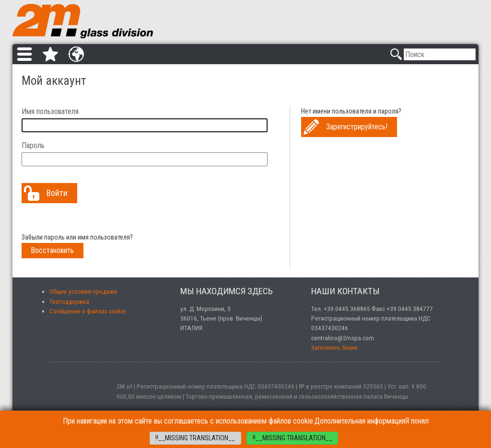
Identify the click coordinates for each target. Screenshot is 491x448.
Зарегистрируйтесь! (357, 127)
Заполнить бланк (334, 347)
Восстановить (53, 250)
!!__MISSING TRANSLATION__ (195, 438)
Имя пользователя (50, 111)
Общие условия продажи (83, 291)
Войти (57, 193)
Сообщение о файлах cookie (88, 311)
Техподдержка (69, 301)
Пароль (33, 145)
